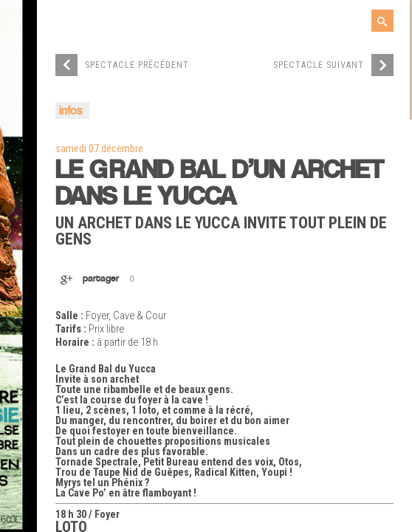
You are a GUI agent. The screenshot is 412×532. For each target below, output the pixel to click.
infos (71, 111)
